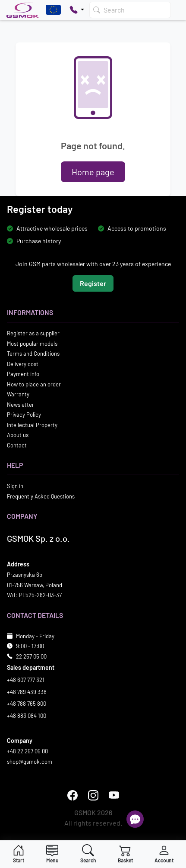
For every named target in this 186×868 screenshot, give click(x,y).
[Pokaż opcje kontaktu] (77, 10)
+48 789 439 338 (27, 692)
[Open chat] (135, 819)
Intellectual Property (32, 425)
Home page (93, 172)
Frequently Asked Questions (41, 496)
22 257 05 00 (31, 656)
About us (18, 435)
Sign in (15, 486)
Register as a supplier (33, 333)
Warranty (18, 394)
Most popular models (32, 344)
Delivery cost (23, 364)
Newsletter (20, 405)
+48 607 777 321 (26, 680)
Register (93, 283)
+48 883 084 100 (27, 716)
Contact (17, 445)
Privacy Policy (24, 415)
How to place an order (34, 384)
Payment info (23, 374)
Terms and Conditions (33, 354)
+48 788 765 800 (27, 704)
